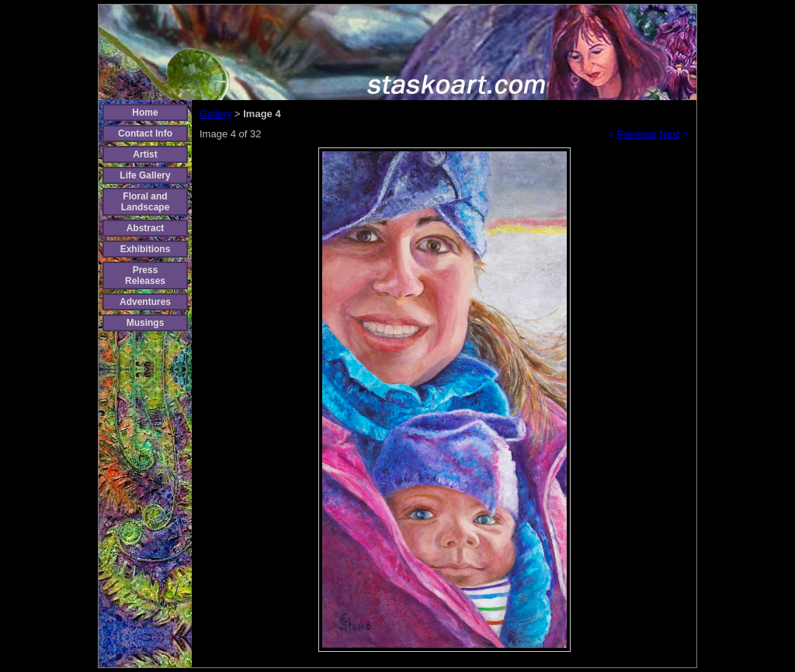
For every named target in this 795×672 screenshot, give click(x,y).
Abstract (146, 228)
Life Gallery (145, 175)
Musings (146, 323)
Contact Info (145, 133)
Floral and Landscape (146, 202)
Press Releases (145, 275)
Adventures (145, 302)
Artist (145, 154)
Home (145, 113)
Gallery (215, 114)
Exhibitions (146, 249)
